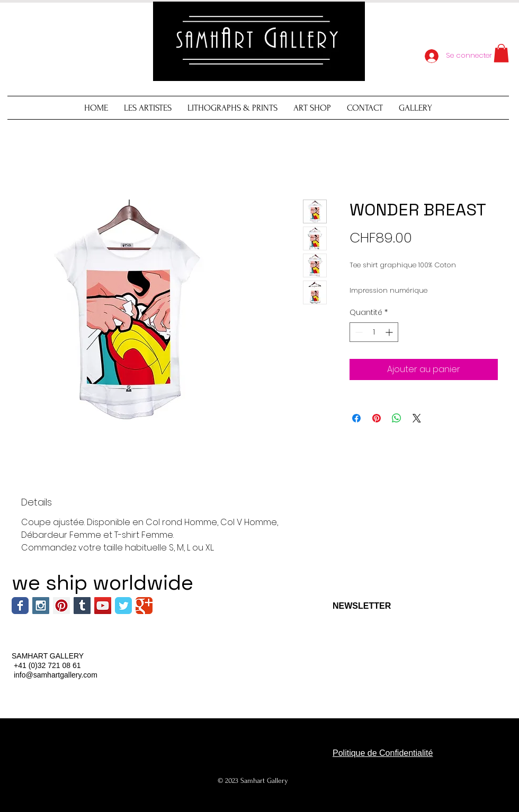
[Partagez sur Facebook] (356, 418)
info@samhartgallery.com (56, 675)
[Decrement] (358, 332)
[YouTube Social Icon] (103, 606)
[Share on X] (417, 418)
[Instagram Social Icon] (41, 606)
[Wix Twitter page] (123, 606)
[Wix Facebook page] (20, 606)
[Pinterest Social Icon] (61, 606)
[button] (501, 53)
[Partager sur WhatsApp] (397, 418)
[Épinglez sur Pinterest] (377, 418)
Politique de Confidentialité (383, 753)
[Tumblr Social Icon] (82, 606)
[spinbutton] (374, 332)
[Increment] (390, 332)
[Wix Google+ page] (144, 606)
